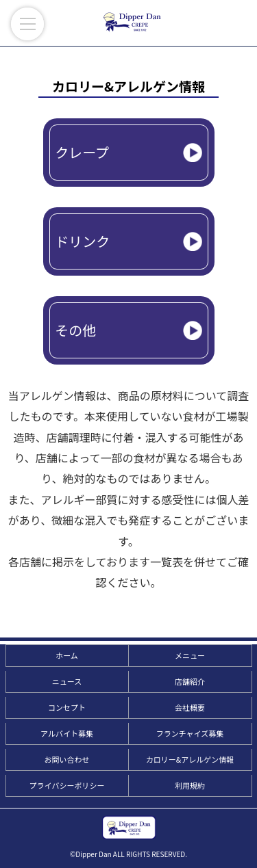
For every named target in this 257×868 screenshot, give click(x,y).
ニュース (67, 681)
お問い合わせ (67, 759)
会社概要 (190, 707)
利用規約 (190, 785)
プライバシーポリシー (67, 785)
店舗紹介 (190, 681)
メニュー (190, 655)
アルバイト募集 (67, 733)
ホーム (67, 655)
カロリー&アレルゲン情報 (190, 759)
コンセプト (67, 707)
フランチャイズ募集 (190, 733)
